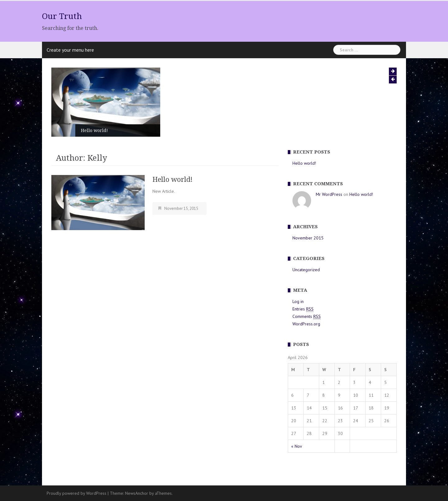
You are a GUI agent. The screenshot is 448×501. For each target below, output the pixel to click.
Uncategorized (306, 270)
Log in (298, 301)
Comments (307, 317)
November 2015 (308, 238)
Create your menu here (70, 50)
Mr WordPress (329, 194)
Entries (303, 309)
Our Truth (62, 16)
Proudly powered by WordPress (77, 493)
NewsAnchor (137, 493)
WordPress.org (306, 324)
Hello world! (94, 130)
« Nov (297, 446)
